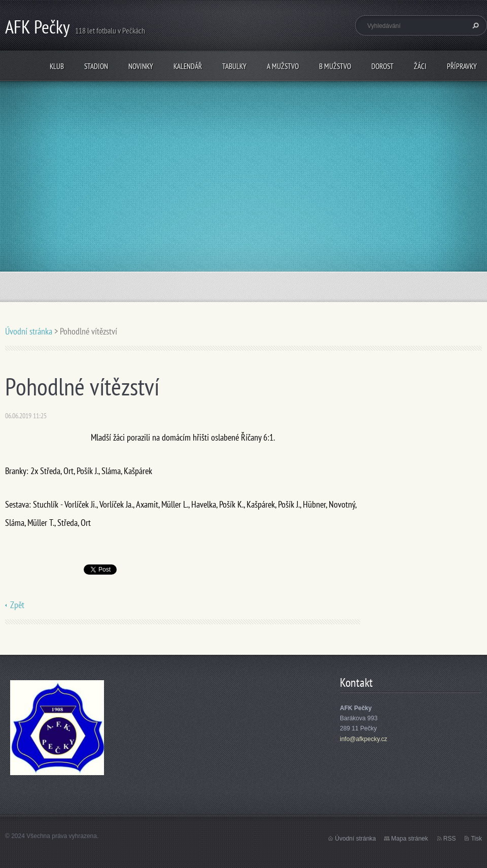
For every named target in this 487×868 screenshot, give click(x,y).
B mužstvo (335, 66)
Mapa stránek (410, 839)
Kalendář (188, 66)
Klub (57, 66)
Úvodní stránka (29, 331)
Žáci (420, 66)
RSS (450, 839)
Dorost (382, 66)
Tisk (476, 839)
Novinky (141, 66)
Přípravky (462, 66)
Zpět (17, 605)
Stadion (96, 66)
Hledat (474, 25)
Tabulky (234, 66)
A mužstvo (283, 66)
